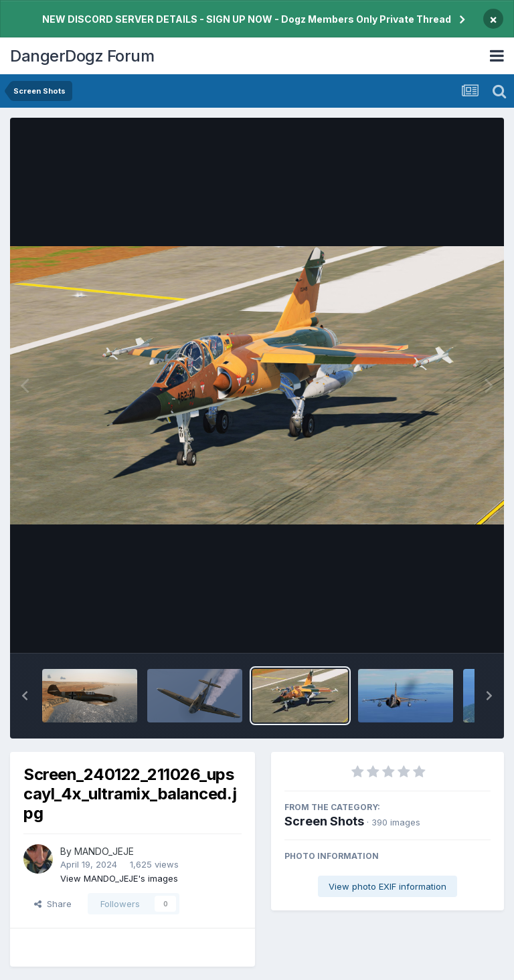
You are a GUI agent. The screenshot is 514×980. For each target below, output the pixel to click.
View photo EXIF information (388, 886)
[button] (25, 696)
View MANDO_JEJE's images (119, 878)
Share (53, 904)
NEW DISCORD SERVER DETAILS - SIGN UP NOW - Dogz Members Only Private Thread (247, 19)
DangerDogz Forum (82, 56)
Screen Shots (324, 821)
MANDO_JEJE (104, 851)
